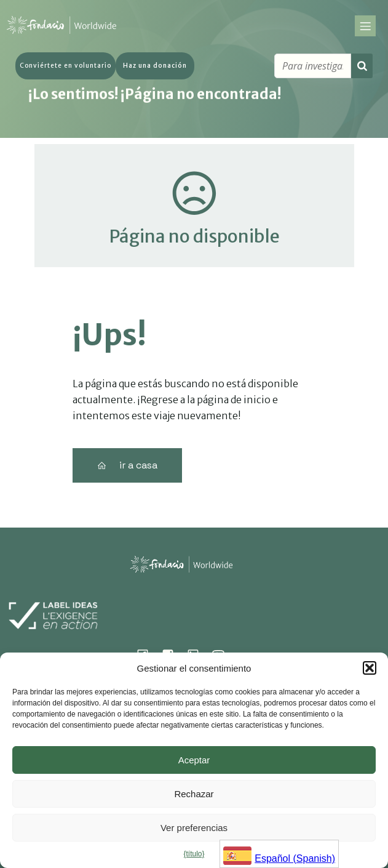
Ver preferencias (194, 828)
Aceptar (194, 760)
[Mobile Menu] (365, 28)
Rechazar (194, 794)
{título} (194, 854)
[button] (370, 668)
